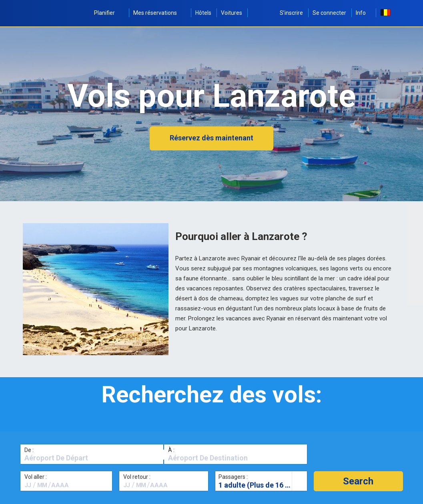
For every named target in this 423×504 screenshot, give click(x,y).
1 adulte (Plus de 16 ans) (259, 485)
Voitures (232, 13)
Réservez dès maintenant (211, 138)
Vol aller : (36, 477)
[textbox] (92, 458)
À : (171, 450)
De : (29, 450)
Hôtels (203, 13)
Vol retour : (137, 477)
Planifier (109, 13)
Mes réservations (159, 13)
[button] (358, 481)
